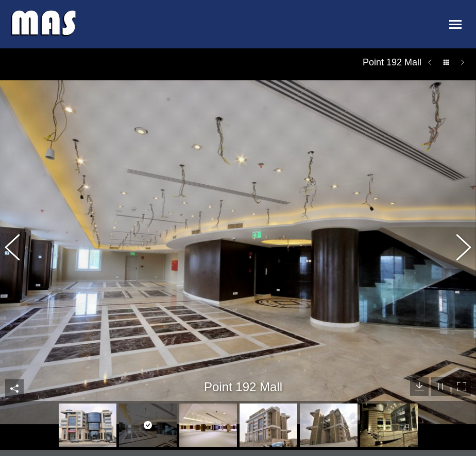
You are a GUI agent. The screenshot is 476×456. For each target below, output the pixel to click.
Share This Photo (14, 365)
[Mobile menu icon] (455, 24)
